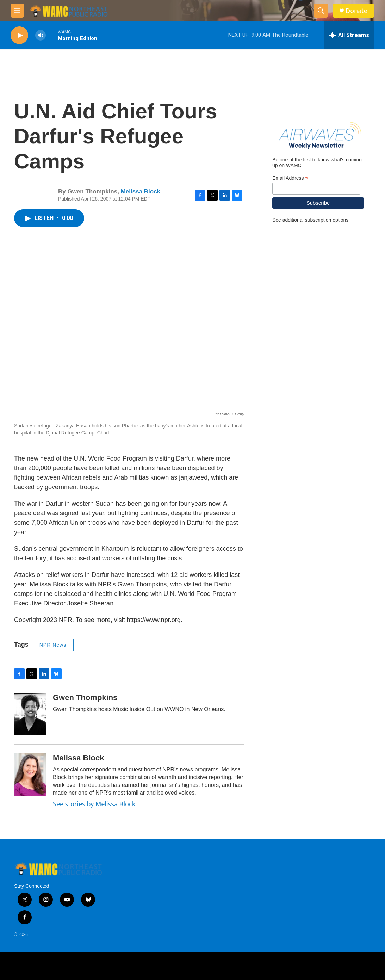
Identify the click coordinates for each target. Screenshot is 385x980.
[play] (19, 35)
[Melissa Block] (30, 775)
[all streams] (349, 35)
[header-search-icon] (321, 11)
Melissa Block (141, 192)
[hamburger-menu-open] (17, 11)
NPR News (53, 645)
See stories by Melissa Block (94, 804)
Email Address (290, 178)
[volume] (41, 35)
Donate (356, 11)
